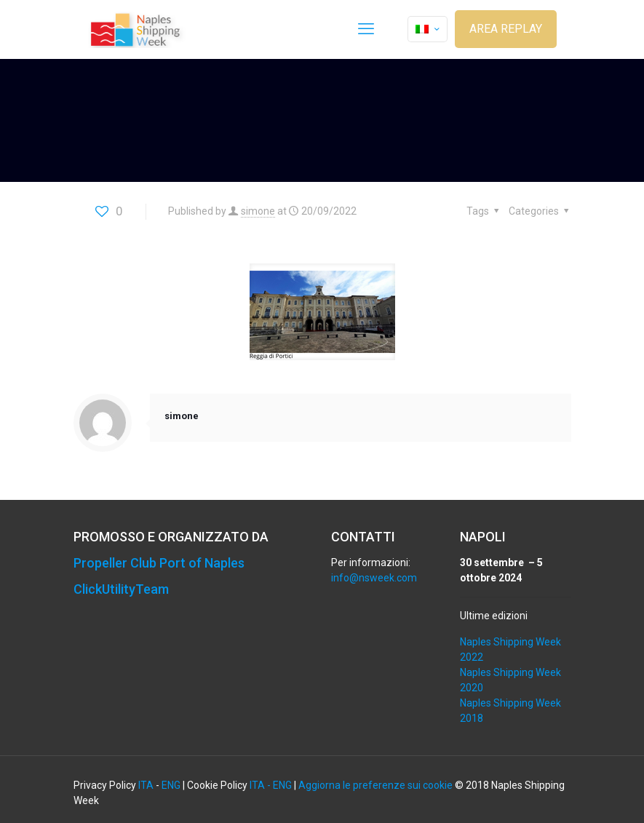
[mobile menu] (366, 29)
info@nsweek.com (374, 578)
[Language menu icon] (428, 29)
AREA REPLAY (506, 29)
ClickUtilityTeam (121, 589)
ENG (171, 785)
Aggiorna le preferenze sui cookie (375, 785)
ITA (146, 785)
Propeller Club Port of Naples (159, 563)
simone (258, 211)
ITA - (261, 785)
